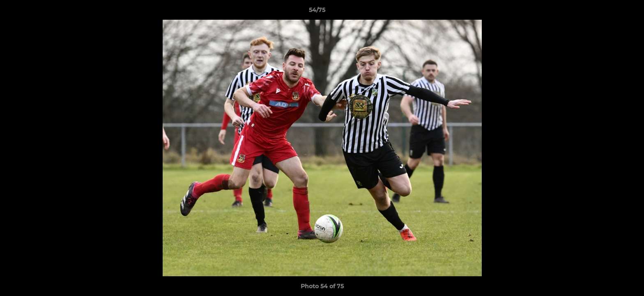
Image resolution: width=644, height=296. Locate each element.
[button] (609, 12)
